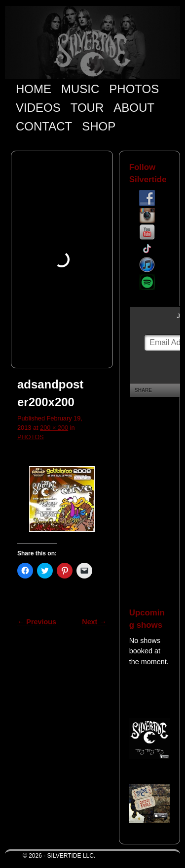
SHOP (99, 126)
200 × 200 (54, 428)
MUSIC (80, 89)
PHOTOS (134, 89)
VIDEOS (38, 108)
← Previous (37, 622)
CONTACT (44, 126)
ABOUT (134, 108)
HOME (34, 89)
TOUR (87, 108)
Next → (94, 622)
